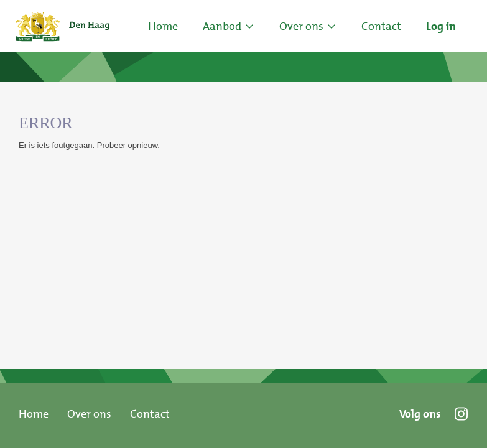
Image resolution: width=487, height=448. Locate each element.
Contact (150, 414)
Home (163, 26)
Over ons (89, 414)
